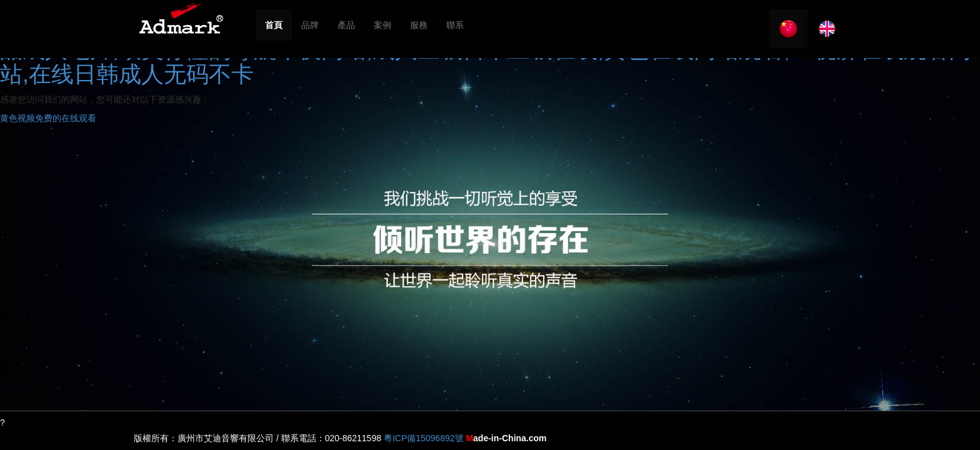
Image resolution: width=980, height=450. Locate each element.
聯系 (455, 25)
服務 (419, 25)
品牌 (310, 25)
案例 (382, 25)
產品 (346, 25)
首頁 (274, 25)
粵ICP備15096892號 (424, 438)
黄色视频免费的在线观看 (48, 118)
